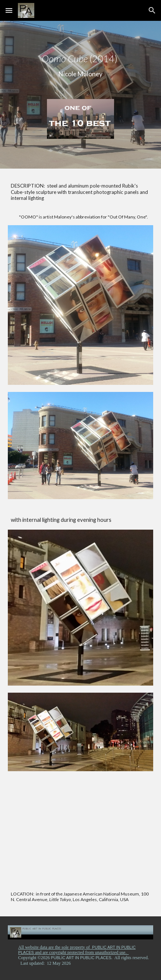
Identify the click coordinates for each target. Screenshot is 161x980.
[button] (9, 10)
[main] (80, 66)
